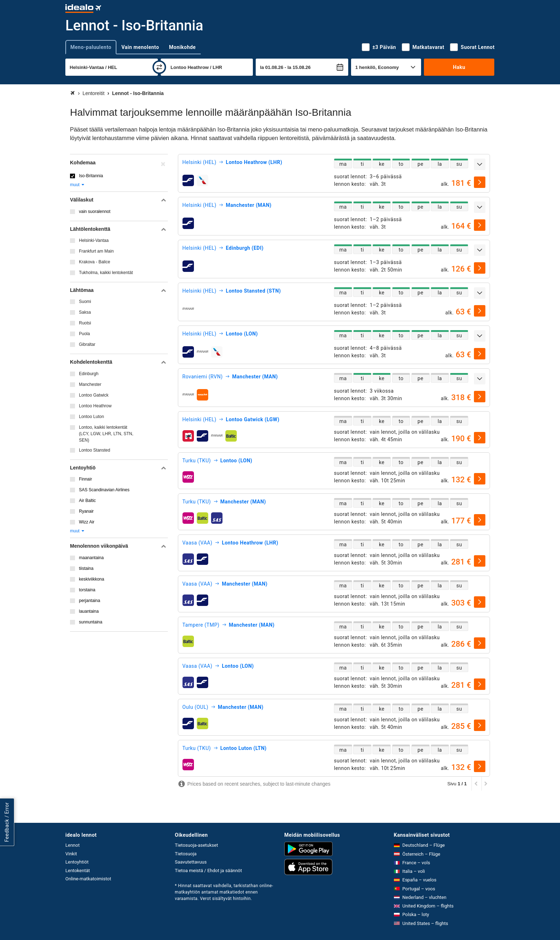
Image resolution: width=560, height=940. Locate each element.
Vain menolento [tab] (140, 47)
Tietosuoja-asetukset (197, 845)
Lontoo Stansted (94, 450)
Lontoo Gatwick (94, 395)
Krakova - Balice (94, 262)
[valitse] (480, 182)
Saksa (85, 312)
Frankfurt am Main (96, 251)
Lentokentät (78, 871)
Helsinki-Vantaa (94, 240)
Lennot (72, 845)
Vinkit (71, 854)
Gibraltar (87, 344)
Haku (459, 67)
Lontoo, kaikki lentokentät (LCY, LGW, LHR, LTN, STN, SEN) (106, 434)
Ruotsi (85, 323)
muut (77, 185)
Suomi (85, 302)
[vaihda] (159, 67)
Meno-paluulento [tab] (91, 47)
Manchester (90, 384)
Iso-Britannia (91, 176)
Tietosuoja (186, 854)
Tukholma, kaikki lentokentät (106, 273)
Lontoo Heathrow (95, 406)
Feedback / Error (7, 822)
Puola (84, 334)
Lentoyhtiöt (77, 862)
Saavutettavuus (191, 862)
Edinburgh (89, 374)
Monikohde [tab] (182, 47)
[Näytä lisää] (480, 164)
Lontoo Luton (91, 417)
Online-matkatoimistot (88, 879)
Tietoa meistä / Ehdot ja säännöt (209, 871)
